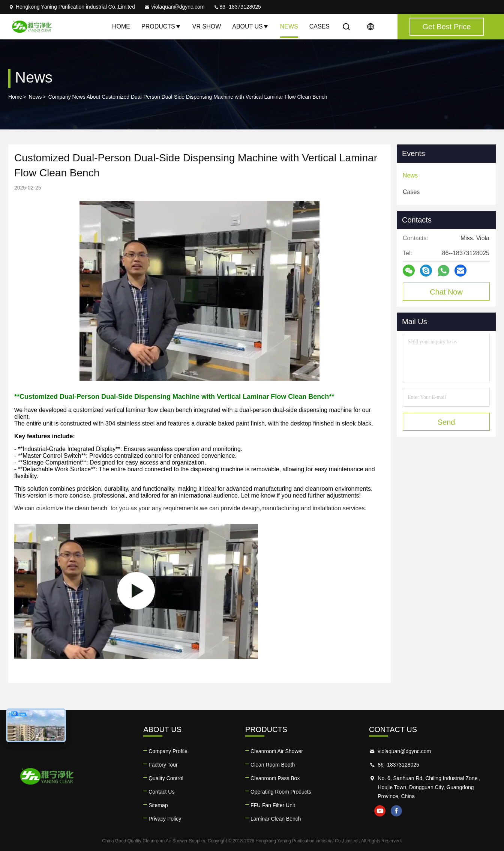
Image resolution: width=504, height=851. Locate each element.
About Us (250, 26)
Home (121, 26)
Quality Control (166, 778)
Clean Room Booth (273, 765)
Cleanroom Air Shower (277, 751)
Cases (319, 26)
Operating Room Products (281, 792)
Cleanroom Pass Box (275, 778)
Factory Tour (163, 765)
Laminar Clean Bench (276, 819)
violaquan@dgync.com (174, 7)
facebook (396, 811)
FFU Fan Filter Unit (273, 805)
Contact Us (161, 792)
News (289, 26)
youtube (380, 811)
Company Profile (168, 751)
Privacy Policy (165, 819)
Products (161, 26)
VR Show (207, 26)
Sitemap (158, 805)
